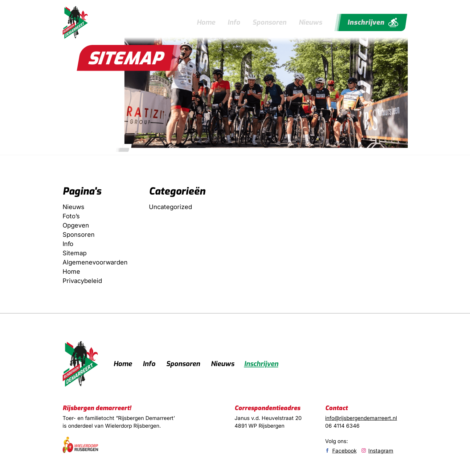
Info (234, 22)
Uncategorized (170, 207)
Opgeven (76, 225)
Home (206, 22)
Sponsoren (269, 22)
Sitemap (75, 253)
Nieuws (310, 22)
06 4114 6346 (342, 426)
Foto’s (71, 216)
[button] (126, 58)
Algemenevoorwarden (95, 262)
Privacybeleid (82, 280)
